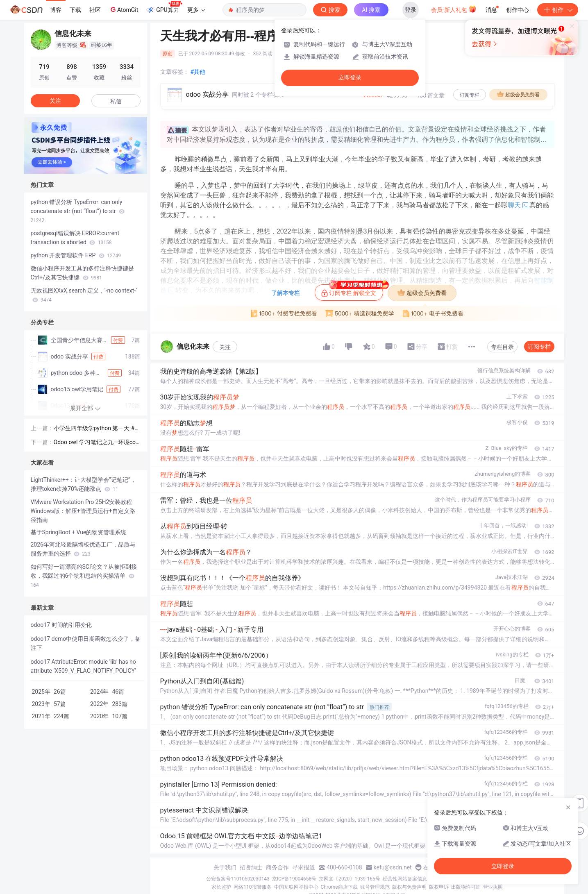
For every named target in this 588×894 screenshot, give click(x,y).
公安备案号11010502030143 (238, 879)
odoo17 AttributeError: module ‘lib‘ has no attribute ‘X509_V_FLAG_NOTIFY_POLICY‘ (83, 666)
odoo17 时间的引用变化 (61, 625)
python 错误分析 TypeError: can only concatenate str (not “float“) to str (78, 211)
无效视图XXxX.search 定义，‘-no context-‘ (84, 295)
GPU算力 (164, 7)
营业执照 (493, 887)
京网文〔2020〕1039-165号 (350, 879)
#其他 (198, 72)
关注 (225, 347)
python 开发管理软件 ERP (76, 255)
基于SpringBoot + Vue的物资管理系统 (79, 532)
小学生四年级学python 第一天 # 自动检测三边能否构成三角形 (94, 429)
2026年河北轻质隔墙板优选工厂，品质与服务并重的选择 (83, 549)
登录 (411, 10)
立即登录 (350, 78)
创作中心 (518, 10)
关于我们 (225, 867)
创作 (558, 10)
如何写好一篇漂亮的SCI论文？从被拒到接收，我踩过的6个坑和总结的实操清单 (84, 576)
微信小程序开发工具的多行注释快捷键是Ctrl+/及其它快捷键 (82, 273)
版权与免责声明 (409, 887)
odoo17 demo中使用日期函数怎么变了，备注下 (86, 643)
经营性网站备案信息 (405, 879)
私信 (116, 101)
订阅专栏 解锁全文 (352, 290)
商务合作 (277, 867)
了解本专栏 (286, 293)
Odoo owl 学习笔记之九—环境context (96, 443)
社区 (95, 10)
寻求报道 (304, 867)
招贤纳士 (251, 867)
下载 (75, 10)
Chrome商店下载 (339, 887)
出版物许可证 (466, 887)
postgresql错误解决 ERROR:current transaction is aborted (75, 238)
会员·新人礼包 (454, 9)
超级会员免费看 (518, 94)
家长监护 (221, 887)
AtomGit (124, 9)
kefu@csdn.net (393, 867)
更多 (196, 10)
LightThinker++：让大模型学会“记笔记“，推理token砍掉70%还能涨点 (83, 484)
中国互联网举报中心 (296, 887)
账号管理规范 (375, 887)
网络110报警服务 (252, 887)
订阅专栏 (470, 95)
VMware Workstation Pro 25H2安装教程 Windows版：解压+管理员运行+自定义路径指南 (83, 511)
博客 (56, 10)
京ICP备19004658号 (294, 879)
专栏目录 (502, 347)
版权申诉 (439, 887)
